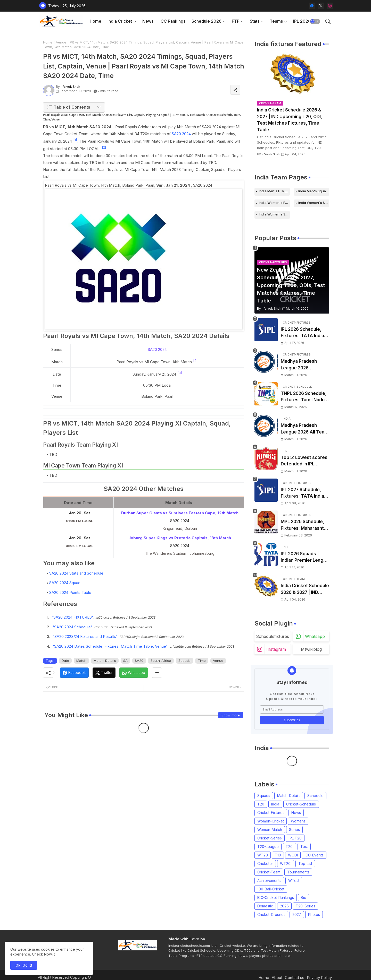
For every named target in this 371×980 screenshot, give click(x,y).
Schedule (315, 796)
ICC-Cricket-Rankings (276, 897)
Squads (184, 661)
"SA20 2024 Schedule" (72, 627)
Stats (255, 21)
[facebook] (312, 6)
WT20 (263, 855)
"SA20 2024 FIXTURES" (72, 617)
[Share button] (157, 673)
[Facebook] (74, 673)
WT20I (286, 864)
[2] (104, 147)
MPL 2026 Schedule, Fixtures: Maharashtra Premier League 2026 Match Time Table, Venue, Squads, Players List (304, 525)
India (275, 804)
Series (294, 830)
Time (202, 661)
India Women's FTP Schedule (274, 203)
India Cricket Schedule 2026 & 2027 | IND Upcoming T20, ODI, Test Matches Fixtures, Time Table (290, 120)
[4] (195, 361)
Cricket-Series (270, 838)
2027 (297, 914)
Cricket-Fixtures (271, 813)
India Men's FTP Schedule (274, 191)
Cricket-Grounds (271, 914)
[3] (180, 373)
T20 (261, 804)
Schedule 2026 (207, 21)
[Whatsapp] (134, 673)
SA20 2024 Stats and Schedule (76, 573)
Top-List (305, 864)
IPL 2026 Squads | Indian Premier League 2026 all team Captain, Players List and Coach (305, 557)
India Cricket (120, 21)
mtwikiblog (311, 649)
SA (125, 661)
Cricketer (265, 864)
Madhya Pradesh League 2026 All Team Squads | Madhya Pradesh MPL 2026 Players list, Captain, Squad (305, 429)
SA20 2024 (181, 134)
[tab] (96, 21)
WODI (293, 855)
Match (81, 661)
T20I (290, 847)
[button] (315, 21)
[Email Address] (292, 709)
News (148, 21)
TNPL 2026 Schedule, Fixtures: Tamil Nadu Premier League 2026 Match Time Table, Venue (304, 397)
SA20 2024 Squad (65, 583)
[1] (75, 140)
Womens (298, 821)
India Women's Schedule (314, 203)
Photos (314, 914)
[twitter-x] (321, 6)
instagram (276, 649)
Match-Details (105, 661)
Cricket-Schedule (301, 804)
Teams (276, 21)
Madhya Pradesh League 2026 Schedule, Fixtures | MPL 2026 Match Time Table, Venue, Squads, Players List (305, 365)
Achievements (269, 881)
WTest (294, 881)
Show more (231, 715)
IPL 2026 (302, 21)
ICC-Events (314, 855)
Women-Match (270, 830)
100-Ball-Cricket (271, 889)
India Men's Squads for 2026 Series (314, 191)
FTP (236, 21)
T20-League (268, 847)
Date (65, 661)
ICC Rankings (172, 21)
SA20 (139, 661)
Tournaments (298, 872)
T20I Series (306, 906)
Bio (304, 897)
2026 (284, 906)
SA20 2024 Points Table (70, 592)
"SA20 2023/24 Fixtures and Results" (85, 636)
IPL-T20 (295, 838)
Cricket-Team (269, 872)
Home (96, 21)
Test (304, 847)
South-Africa (161, 661)
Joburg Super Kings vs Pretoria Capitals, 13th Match (180, 538)
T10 (278, 855)
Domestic (265, 906)
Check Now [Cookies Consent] (42, 954)
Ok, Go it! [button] (24, 965)
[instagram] (330, 6)
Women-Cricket (271, 821)
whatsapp (315, 636)
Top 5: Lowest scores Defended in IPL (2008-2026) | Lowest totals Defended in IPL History (304, 461)
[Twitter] (104, 673)
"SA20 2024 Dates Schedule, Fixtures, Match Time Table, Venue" (110, 646)
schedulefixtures (273, 636)
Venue (61, 42)
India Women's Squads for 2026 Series (274, 214)
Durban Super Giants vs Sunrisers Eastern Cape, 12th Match (180, 513)
